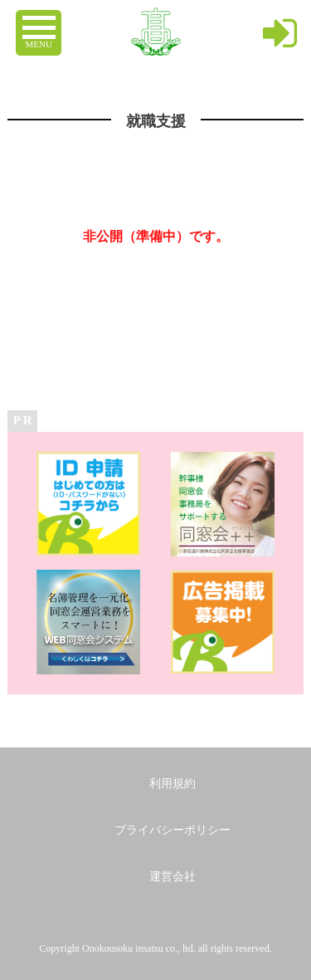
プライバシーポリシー (173, 830)
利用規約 (173, 784)
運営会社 (173, 877)
